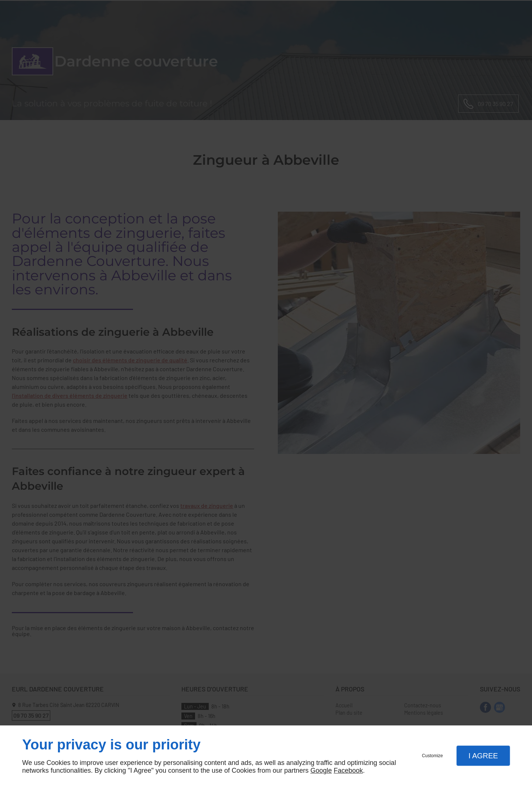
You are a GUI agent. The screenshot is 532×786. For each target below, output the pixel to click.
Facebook (348, 770)
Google (321, 770)
